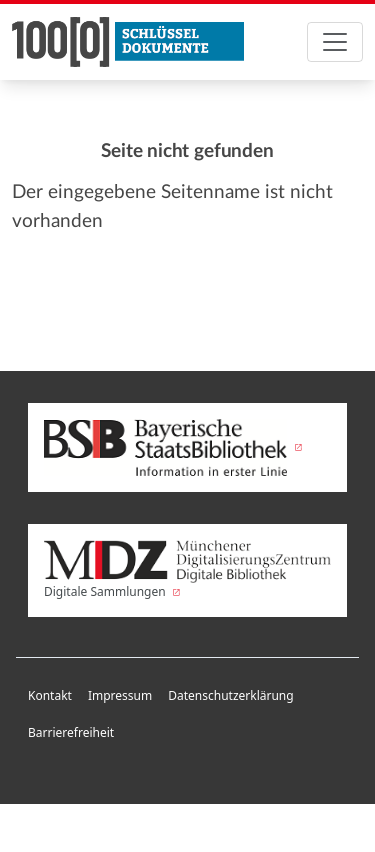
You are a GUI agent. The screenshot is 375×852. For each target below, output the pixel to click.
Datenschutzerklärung (230, 695)
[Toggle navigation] (335, 42)
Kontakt (50, 695)
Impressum (120, 695)
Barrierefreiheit (71, 732)
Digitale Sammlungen (187, 570)
